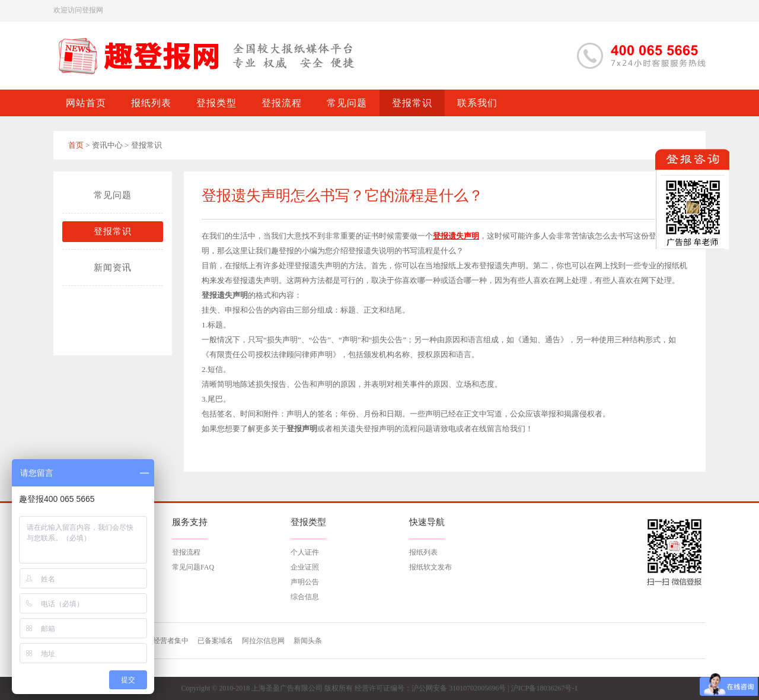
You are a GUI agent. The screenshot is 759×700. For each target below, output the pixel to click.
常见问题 (113, 195)
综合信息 (305, 597)
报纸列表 (423, 552)
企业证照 (305, 567)
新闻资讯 (113, 268)
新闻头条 (308, 641)
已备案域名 (215, 641)
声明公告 (305, 582)
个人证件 (305, 552)
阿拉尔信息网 (263, 641)
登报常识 (113, 231)
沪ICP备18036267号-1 (545, 688)
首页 (76, 145)
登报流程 (186, 552)
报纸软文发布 (430, 567)
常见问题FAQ (193, 567)
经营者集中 (171, 641)
